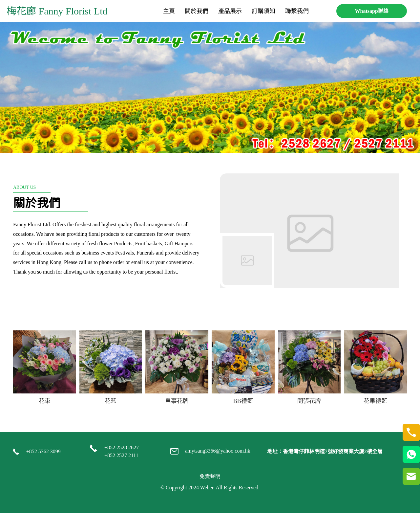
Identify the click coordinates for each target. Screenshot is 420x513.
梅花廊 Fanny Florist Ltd (57, 11)
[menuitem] (169, 11)
